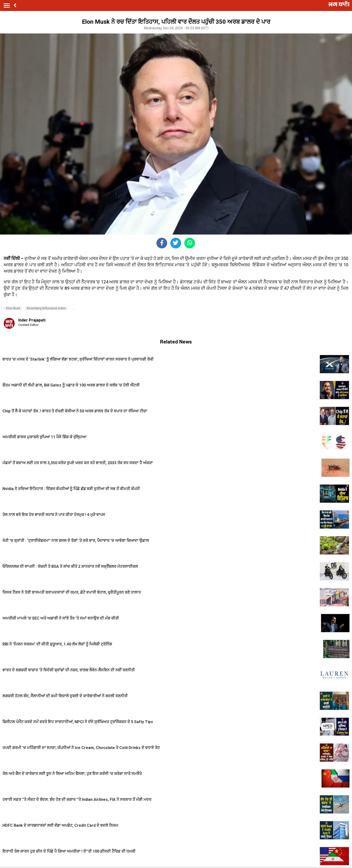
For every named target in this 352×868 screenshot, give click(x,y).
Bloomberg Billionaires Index (46, 308)
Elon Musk (13, 308)
